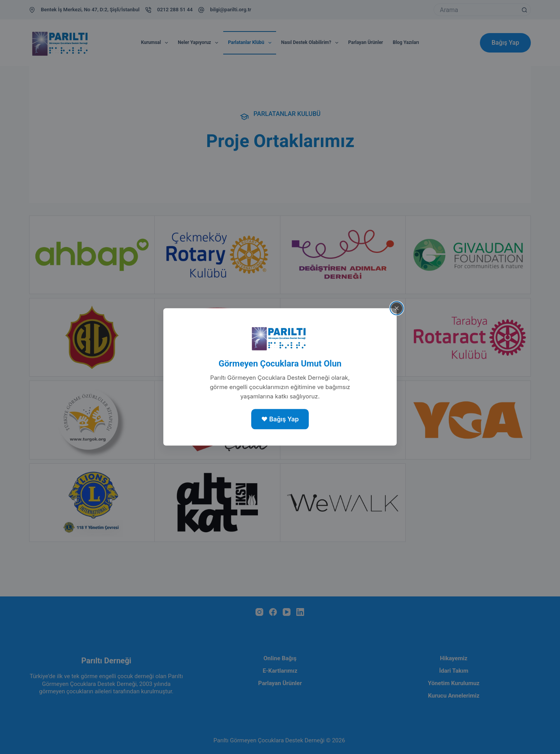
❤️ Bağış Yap (280, 419)
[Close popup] (397, 308)
